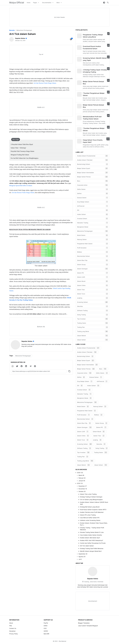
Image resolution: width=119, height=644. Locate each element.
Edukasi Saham (93, 198)
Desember (83, 486)
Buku (93, 181)
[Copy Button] (69, 371)
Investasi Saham (93, 219)
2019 (80, 483)
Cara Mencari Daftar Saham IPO (90, 518)
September (83, 554)
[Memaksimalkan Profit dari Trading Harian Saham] (79, 118)
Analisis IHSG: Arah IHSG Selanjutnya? (92, 540)
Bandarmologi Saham (93, 164)
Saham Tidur (93, 290)
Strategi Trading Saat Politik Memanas (92, 548)
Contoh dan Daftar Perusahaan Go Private (93, 543)
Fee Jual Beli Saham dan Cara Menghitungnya (25, 158)
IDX (93, 210)
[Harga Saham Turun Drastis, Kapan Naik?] (79, 141)
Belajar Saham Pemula (93, 177)
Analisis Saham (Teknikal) (93, 160)
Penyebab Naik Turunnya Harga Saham (22, 151)
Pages (35, 3)
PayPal (46, 623)
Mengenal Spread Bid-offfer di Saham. (21, 186)
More (58, 3)
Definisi (93, 193)
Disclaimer (12, 631)
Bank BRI (46, 634)
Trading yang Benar (93, 331)
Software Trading (93, 310)
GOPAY (46, 631)
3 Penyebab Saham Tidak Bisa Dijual (22, 144)
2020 (80, 473)
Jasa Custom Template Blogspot (88, 626)
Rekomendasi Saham (93, 256)
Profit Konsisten (93, 248)
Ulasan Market (93, 336)
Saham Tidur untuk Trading (88, 494)
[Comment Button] (71, 39)
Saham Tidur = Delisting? (18, 148)
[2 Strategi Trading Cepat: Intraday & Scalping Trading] (79, 71)
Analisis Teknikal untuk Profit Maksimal (92, 512)
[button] (13, 366)
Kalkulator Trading (93, 223)
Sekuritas (93, 306)
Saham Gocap (93, 265)
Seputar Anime (93, 579)
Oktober (82, 491)
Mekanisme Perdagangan (23, 356)
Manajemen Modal (93, 227)
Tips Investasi (93, 319)
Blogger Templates (84, 623)
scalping (93, 298)
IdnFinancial (93, 206)
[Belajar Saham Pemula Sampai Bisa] (79, 83)
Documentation (47, 3)
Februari (82, 478)
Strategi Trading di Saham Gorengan (91, 497)
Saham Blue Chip (93, 260)
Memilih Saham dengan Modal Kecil (91, 551)
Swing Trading (93, 315)
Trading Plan (93, 327)
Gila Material (62, 641)
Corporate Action (93, 185)
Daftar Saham (93, 189)
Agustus (82, 557)
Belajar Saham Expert (93, 168)
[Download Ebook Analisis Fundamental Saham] (79, 48)
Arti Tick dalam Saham (87, 546)
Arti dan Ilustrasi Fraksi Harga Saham (23, 193)
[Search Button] (108, 3)
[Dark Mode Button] (104, 3)
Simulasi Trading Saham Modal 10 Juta (92, 532)
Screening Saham (93, 302)
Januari (82, 481)
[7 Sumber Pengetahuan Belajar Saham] (79, 94)
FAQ (11, 626)
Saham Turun (93, 294)
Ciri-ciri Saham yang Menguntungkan (91, 500)
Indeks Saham (93, 214)
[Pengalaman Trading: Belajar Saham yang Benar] (79, 36)
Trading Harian (93, 323)
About (11, 623)
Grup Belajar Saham (93, 202)
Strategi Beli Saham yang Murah (90, 507)
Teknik (55, 288)
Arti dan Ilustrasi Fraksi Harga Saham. (45, 83)
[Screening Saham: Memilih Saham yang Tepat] (79, 59)
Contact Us (13, 628)
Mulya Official (17, 3)
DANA (46, 626)
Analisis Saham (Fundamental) (93, 156)
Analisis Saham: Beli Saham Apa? (90, 538)
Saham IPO (93, 273)
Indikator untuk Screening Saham (90, 520)
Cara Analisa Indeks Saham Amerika (91, 535)
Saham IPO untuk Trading (88, 515)
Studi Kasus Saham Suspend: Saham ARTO (93, 510)
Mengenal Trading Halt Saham (20, 155)
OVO (45, 628)
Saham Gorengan (93, 269)
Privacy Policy (14, 634)
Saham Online (93, 285)
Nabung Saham (93, 239)
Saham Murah (93, 281)
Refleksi (93, 252)
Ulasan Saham (93, 340)
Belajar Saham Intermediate (93, 173)
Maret (81, 475)
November (83, 489)
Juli (80, 559)
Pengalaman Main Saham (93, 244)
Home (29, 3)
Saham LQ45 (93, 277)
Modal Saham (93, 235)
